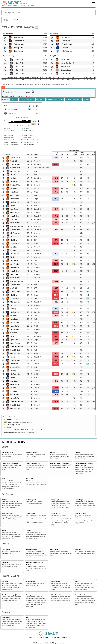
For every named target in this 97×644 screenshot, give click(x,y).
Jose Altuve (14, 192)
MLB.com (65, 638)
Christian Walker (20, 44)
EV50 (3, 479)
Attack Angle (79, 500)
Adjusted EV (30, 479)
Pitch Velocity (6, 549)
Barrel (10, 422)
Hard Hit (9, 420)
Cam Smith (13, 161)
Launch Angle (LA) (32, 452)
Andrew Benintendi (16, 226)
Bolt (28, 618)
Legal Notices (56, 638)
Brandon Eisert (66, 73)
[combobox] (48, 12)
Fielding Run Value (32, 595)
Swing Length (55, 500)
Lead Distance (55, 581)
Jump (76, 581)
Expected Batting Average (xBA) (61, 464)
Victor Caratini (67, 44)
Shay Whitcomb (15, 158)
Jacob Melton (14, 216)
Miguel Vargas (15, 213)
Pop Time (5, 581)
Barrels (53, 452)
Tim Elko (13, 175)
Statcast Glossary (14, 442)
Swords (28, 530)
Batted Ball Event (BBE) (34, 464)
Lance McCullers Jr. (68, 63)
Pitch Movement (32, 549)
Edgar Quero (14, 209)
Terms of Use (33, 638)
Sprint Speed (6, 618)
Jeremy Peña (18, 48)
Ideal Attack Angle (7, 513)
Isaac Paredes (15, 195)
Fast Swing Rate (31, 500)
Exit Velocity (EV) (7, 452)
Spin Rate (78, 549)
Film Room (87, 100)
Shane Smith (65, 60)
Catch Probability (56, 595)
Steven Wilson (66, 70)
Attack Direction (31, 513)
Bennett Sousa (66, 67)
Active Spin (54, 549)
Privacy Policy (44, 638)
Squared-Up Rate (80, 513)
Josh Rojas (13, 178)
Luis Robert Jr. (19, 41)
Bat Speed (5, 500)
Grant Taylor (20, 60)
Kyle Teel (13, 206)
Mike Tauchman (67, 51)
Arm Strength (30, 581)
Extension (5, 563)
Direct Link (5, 96)
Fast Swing (10, 425)
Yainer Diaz (13, 188)
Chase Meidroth (15, 168)
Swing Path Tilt (55, 513)
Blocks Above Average (82, 595)
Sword (9, 427)
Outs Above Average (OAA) (10, 595)
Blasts (4, 530)
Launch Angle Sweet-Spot (10, 464)
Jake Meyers (18, 37)
